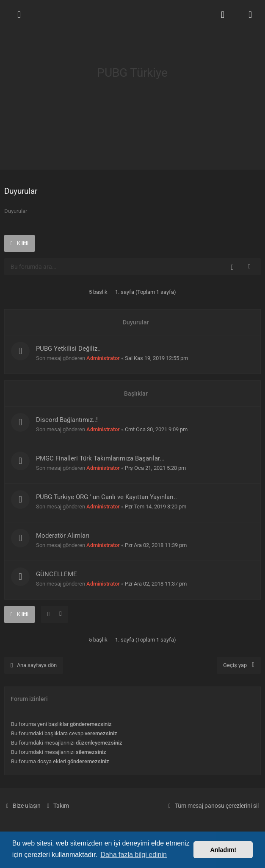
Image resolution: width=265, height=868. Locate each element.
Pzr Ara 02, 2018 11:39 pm (156, 545)
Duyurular (21, 191)
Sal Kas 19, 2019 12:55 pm (156, 358)
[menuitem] (223, 15)
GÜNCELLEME (57, 574)
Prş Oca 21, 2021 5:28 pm (155, 468)
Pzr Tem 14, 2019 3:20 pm (156, 507)
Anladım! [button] (223, 850)
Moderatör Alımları (63, 536)
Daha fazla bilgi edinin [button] (134, 855)
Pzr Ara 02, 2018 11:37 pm (156, 584)
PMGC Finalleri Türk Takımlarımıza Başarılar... (100, 458)
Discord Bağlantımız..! (67, 420)
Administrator (103, 358)
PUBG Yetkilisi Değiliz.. (68, 349)
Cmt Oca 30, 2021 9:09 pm (156, 429)
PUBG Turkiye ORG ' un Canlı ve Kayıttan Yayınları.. (106, 497)
